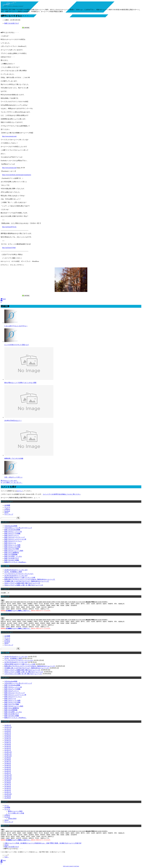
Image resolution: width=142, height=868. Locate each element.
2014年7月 (8, 762)
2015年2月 (8, 748)
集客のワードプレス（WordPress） (15, 562)
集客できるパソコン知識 (12, 545)
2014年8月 (8, 760)
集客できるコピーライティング (15, 537)
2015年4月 (8, 744)
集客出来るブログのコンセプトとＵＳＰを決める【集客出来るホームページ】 (30, 579)
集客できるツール (10, 543)
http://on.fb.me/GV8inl (9, 248)
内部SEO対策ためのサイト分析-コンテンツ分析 (20, 577)
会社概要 (7, 505)
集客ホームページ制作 (15, 811)
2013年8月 (8, 783)
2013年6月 (8, 786)
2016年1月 (8, 743)
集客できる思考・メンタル (13, 556)
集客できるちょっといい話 (13, 532)
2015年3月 (8, 746)
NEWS (6, 513)
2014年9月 (8, 758)
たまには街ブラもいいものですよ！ (16, 326)
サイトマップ (9, 514)
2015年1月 (8, 750)
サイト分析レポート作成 (16, 813)
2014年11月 (8, 754)
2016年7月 (8, 733)
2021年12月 (8, 727)
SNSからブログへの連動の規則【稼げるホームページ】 (22, 583)
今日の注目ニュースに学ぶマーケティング (18, 528)
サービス (7, 507)
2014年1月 (8, 773)
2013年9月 (8, 781)
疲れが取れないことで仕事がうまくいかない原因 (20, 383)
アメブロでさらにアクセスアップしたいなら (19, 574)
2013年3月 (8, 790)
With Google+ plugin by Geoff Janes (71, 866)
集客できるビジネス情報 (12, 547)
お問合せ (7, 509)
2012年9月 (8, 796)
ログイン (20, 491)
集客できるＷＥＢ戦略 (12, 560)
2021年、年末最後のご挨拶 (13, 572)
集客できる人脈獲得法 (12, 553)
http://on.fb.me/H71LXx (9, 227)
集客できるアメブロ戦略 (12, 533)
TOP (43, 843)
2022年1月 (8, 725)
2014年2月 (8, 771)
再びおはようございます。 (9, 481)
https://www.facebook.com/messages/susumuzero (17, 175)
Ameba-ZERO (12, 819)
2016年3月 (8, 739)
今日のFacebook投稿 (11, 526)
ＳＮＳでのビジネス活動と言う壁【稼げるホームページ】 (23, 674)
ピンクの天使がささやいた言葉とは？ (17, 345)
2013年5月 (8, 788)
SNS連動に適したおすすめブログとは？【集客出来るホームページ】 (27, 581)
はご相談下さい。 (19, 611)
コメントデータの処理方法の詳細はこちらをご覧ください (62, 494)
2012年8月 (8, 798)
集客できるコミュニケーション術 (15, 539)
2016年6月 (8, 735)
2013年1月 (8, 792)
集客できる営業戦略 (11, 554)
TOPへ (6, 857)
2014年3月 (8, 769)
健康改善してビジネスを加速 (14, 458)
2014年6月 (8, 764)
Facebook (7, 511)
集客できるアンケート (12, 535)
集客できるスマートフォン (13, 541)
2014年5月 (8, 765)
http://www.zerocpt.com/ (9, 136)
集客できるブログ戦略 (12, 549)
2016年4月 (8, 737)
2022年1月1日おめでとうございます (16, 570)
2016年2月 (8, 741)
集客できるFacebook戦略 (12, 530)
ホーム (7, 806)
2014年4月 (8, 767)
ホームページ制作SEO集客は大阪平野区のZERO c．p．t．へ (20, 498)
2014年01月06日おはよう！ (13, 421)
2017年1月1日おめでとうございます (16, 576)
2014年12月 (8, 752)
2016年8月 (8, 731)
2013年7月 (8, 785)
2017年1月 (8, 729)
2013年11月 (8, 777)
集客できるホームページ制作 (14, 551)
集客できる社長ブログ (12, 23)
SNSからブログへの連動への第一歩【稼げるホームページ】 (24, 585)
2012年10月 (8, 794)
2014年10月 (8, 756)
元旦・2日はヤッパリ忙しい (13, 477)
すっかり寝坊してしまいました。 (12, 482)
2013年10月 (8, 779)
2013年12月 (8, 775)
